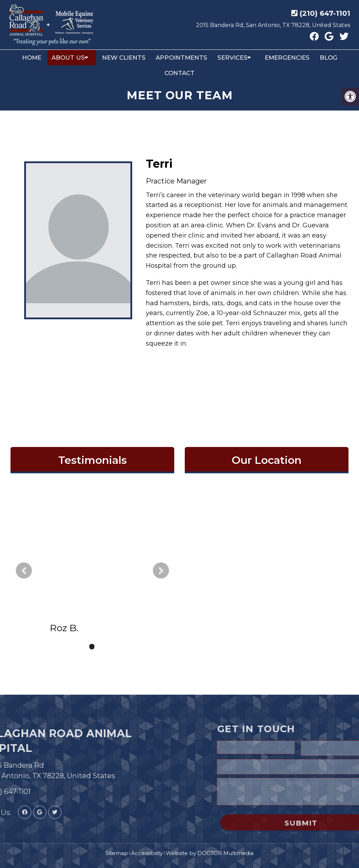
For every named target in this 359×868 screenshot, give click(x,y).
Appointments (181, 58)
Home (32, 58)
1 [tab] (81, 647)
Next (161, 570)
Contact (179, 73)
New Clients (124, 58)
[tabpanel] (92, 571)
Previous (24, 570)
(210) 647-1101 (325, 13)
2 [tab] (92, 647)
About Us (68, 58)
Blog (328, 58)
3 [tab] (102, 647)
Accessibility (147, 853)
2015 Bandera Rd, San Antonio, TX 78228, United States (273, 25)
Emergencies (287, 58)
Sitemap (117, 853)
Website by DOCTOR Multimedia (210, 853)
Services (232, 58)
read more (95, 588)
